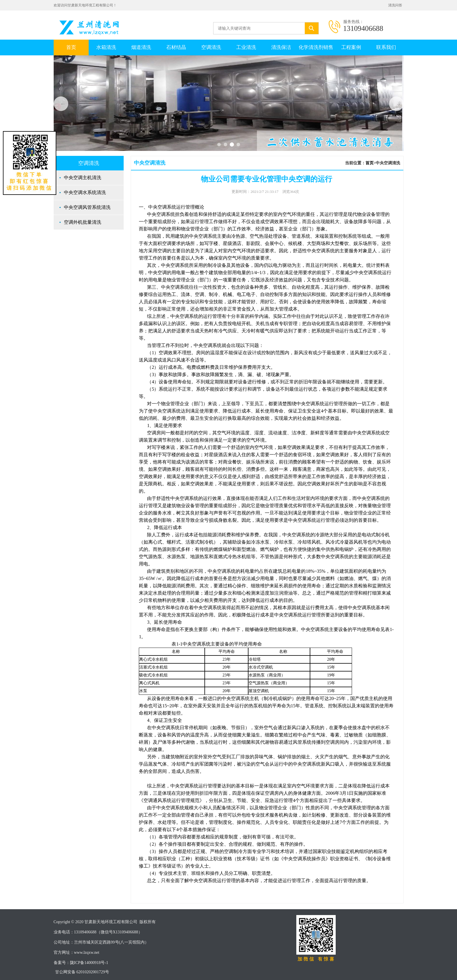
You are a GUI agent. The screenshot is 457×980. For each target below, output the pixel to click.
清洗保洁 (281, 47)
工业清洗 (246, 47)
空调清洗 (211, 47)
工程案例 (351, 47)
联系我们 (386, 47)
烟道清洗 (141, 47)
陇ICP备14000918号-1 (89, 963)
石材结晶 (176, 47)
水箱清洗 (106, 47)
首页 (71, 47)
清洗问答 (395, 5)
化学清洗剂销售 (316, 47)
